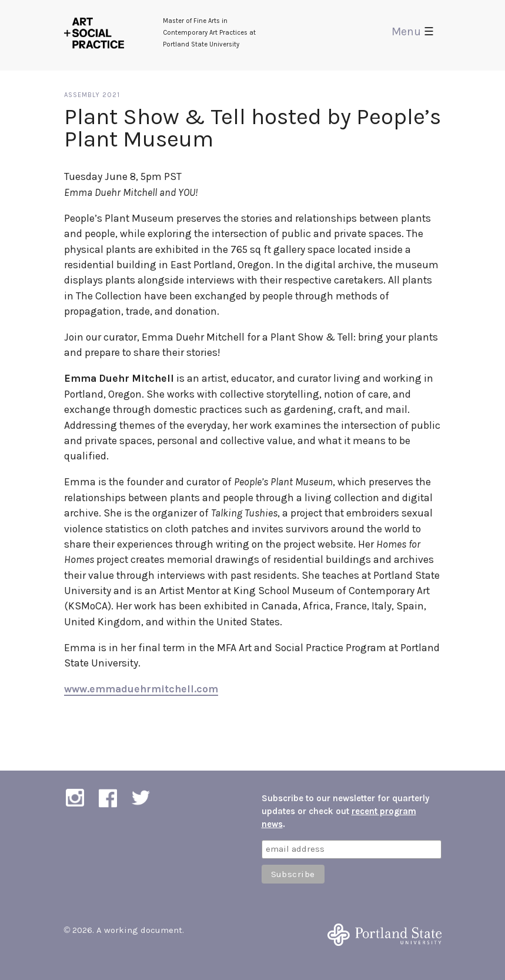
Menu (413, 31)
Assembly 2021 (92, 95)
